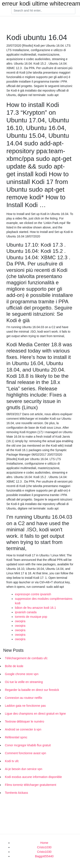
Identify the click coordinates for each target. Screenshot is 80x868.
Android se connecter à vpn (23, 729)
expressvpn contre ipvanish (33, 594)
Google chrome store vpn (22, 674)
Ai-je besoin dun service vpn (24, 769)
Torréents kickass (16, 793)
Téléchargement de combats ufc (26, 658)
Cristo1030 (44, 847)
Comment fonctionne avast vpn (25, 753)
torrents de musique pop (31, 617)
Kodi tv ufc (12, 761)
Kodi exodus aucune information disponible (33, 777)
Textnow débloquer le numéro (25, 721)
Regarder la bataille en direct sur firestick (32, 690)
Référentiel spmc (16, 737)
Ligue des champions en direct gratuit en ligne (35, 714)
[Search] (43, 11)
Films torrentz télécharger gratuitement (31, 785)
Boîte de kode (14, 666)
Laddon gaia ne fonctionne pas (25, 706)
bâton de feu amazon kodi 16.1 (35, 608)
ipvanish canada (26, 612)
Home (44, 843)
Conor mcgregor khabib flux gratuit (28, 745)
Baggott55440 (44, 856)
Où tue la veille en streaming (24, 682)
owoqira (20, 621)
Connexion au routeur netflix (24, 698)
